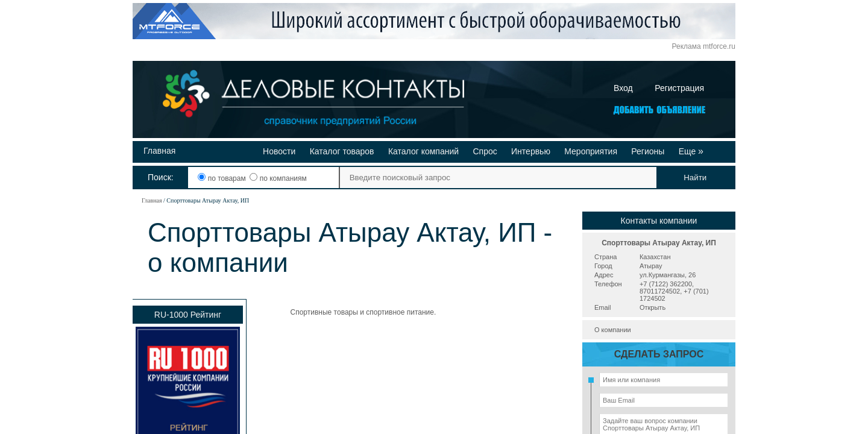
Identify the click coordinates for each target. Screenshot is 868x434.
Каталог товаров (342, 151)
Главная (159, 151)
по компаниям (278, 178)
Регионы (648, 151)
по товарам (223, 178)
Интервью (531, 151)
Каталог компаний (423, 151)
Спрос (485, 151)
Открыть (653, 307)
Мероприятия (591, 151)
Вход (623, 88)
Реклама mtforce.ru (704, 46)
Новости (279, 151)
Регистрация (679, 88)
